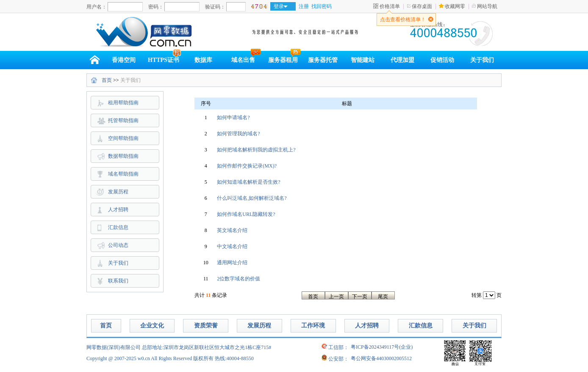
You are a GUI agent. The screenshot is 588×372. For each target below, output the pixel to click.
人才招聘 (118, 210)
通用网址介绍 (232, 263)
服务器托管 (323, 60)
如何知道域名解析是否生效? (248, 182)
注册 (304, 6)
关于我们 (482, 60)
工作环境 (313, 326)
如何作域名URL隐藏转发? (246, 214)
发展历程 (118, 192)
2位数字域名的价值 (239, 279)
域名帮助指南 (123, 174)
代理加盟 (402, 60)
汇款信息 (118, 227)
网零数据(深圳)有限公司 (114, 347)
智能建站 (363, 60)
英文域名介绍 (232, 230)
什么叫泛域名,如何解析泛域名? (252, 198)
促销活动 (442, 60)
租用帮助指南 (123, 103)
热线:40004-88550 (234, 358)
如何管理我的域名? (238, 134)
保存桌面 (422, 6)
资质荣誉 (206, 326)
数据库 (203, 60)
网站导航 (487, 6)
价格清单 (390, 6)
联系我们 (118, 281)
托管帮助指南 (123, 120)
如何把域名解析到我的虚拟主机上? (256, 150)
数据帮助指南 (123, 156)
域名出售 (243, 60)
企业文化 (152, 326)
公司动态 (118, 245)
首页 (107, 80)
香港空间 (124, 60)
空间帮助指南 (123, 138)
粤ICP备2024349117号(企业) (382, 347)
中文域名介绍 (232, 246)
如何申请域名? (233, 117)
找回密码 (322, 6)
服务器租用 (283, 60)
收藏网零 (455, 6)
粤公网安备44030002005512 (381, 358)
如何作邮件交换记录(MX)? (247, 166)
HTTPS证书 (164, 60)
